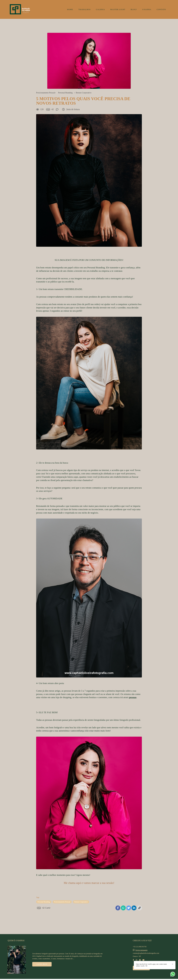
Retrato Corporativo (84, 93)
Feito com (89, 978)
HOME (70, 9)
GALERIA (100, 9)
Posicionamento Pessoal (46, 93)
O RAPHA (147, 9)
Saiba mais (42, 961)
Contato (141, 964)
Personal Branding (65, 93)
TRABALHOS (85, 9)
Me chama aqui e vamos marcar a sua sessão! (89, 883)
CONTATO (161, 9)
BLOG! (134, 9)
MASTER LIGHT (118, 9)
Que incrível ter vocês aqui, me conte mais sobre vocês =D (170, 968)
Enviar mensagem (141, 947)
